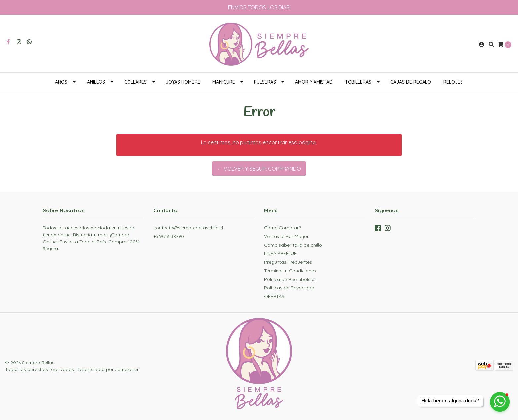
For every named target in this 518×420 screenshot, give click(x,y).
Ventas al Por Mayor (286, 236)
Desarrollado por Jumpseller (107, 369)
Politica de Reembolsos (290, 279)
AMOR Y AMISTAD (314, 82)
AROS (61, 82)
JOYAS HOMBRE (183, 82)
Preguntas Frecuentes (288, 262)
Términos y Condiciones (290, 271)
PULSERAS (265, 82)
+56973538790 (169, 236)
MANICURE (224, 82)
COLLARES (135, 82)
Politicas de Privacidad (289, 288)
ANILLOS (96, 82)
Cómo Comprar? (282, 228)
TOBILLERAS (358, 82)
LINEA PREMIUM (281, 253)
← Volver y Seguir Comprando (259, 169)
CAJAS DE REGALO (411, 82)
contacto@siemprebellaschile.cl (188, 228)
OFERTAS (274, 296)
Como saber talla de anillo (293, 245)
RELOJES (453, 82)
